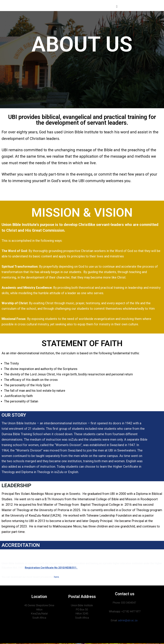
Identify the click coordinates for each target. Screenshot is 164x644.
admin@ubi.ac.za (128, 621)
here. (57, 578)
